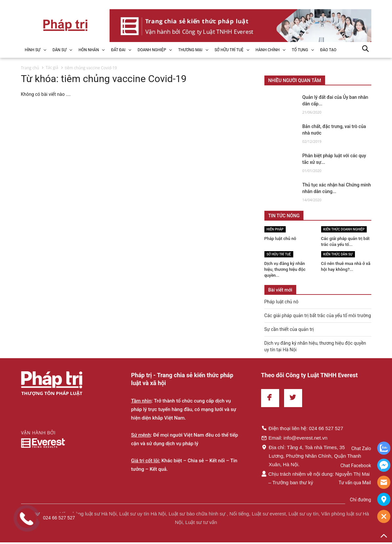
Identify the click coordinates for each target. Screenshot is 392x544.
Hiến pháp (275, 229)
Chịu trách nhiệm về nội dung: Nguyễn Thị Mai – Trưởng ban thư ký (316, 478)
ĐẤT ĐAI (118, 50)
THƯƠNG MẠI (190, 50)
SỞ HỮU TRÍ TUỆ (229, 50)
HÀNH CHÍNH (268, 50)
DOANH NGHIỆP (152, 50)
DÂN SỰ (60, 50)
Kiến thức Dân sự (338, 254)
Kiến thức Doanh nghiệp (344, 229)
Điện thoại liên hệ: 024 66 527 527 (302, 428)
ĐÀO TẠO (328, 50)
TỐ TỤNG (300, 50)
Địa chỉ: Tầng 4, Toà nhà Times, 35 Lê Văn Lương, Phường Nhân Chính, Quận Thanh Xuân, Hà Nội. (312, 456)
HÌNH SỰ (33, 50)
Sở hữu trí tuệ (279, 254)
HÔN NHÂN (89, 50)
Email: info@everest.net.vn (294, 438)
